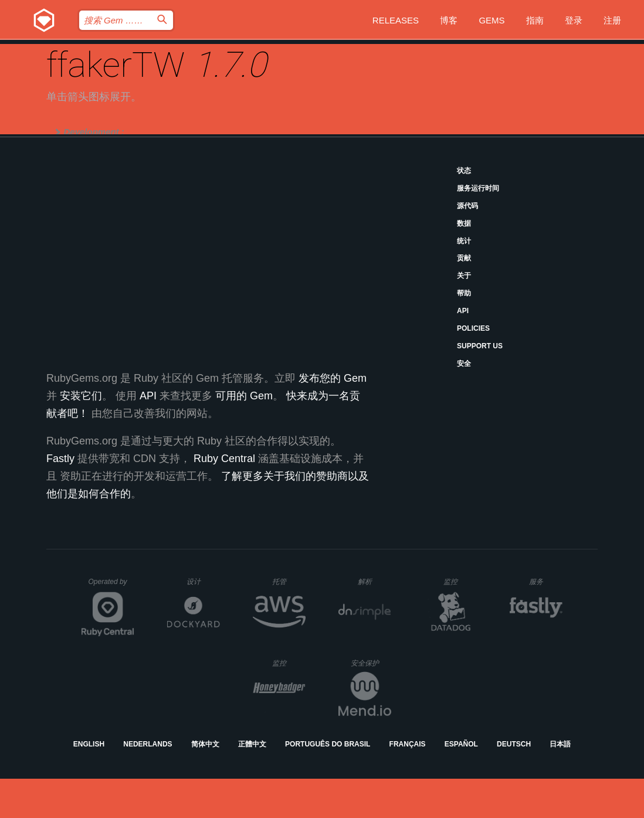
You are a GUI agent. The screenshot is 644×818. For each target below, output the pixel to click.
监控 (460, 581)
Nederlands (148, 744)
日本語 (560, 744)
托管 (287, 581)
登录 (574, 20)
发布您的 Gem (333, 378)
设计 (203, 581)
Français (408, 744)
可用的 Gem (244, 396)
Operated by (111, 586)
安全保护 (371, 663)
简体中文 (205, 744)
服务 (545, 581)
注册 (612, 20)
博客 (449, 20)
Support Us (480, 346)
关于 (464, 276)
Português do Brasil (328, 744)
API (463, 311)
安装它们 (81, 396)
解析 (374, 581)
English (89, 744)
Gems (492, 20)
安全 (464, 364)
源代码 (467, 206)
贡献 (464, 258)
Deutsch (514, 744)
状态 (464, 171)
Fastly (60, 459)
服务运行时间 (478, 188)
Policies (473, 328)
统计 (464, 241)
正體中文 (252, 744)
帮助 (464, 293)
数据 (464, 223)
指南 (535, 20)
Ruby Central (224, 459)
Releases (396, 20)
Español (461, 744)
